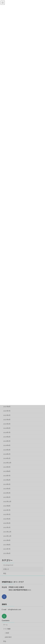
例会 (5, 573)
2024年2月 (7, 454)
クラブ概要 (7, 629)
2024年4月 (7, 445)
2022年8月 (7, 506)
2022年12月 (7, 502)
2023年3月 (7, 493)
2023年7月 (7, 476)
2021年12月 (7, 532)
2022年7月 (7, 510)
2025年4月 (7, 420)
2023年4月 (7, 489)
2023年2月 (7, 497)
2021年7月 (7, 549)
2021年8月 (7, 545)
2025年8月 (7, 407)
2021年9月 (7, 540)
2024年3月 (7, 450)
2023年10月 (7, 463)
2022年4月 (7, 519)
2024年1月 (7, 458)
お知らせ (6, 569)
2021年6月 (7, 553)
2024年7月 (7, 432)
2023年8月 (7, 471)
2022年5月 (7, 514)
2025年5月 (7, 415)
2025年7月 (7, 411)
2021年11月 (7, 536)
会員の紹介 (8, 637)
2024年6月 (7, 437)
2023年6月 (7, 480)
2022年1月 (7, 527)
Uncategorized (8, 565)
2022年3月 (7, 523)
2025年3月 (7, 424)
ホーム (5, 625)
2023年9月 (7, 467)
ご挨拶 (7, 633)
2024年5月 (7, 441)
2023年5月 (7, 484)
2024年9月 (7, 428)
